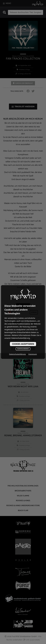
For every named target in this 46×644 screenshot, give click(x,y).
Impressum (33, 354)
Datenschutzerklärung (17, 354)
